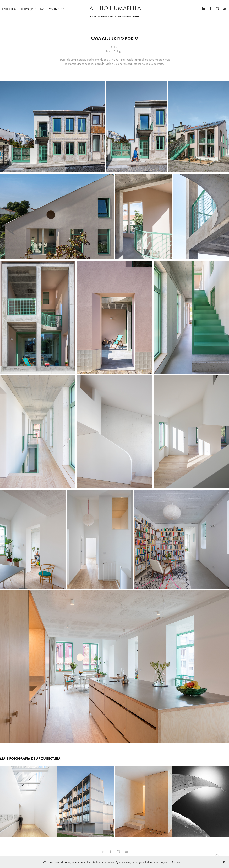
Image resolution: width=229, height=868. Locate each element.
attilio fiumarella (115, 8)
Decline (175, 862)
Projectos (9, 9)
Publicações (28, 9)
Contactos (56, 9)
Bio (42, 9)
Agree (165, 862)
